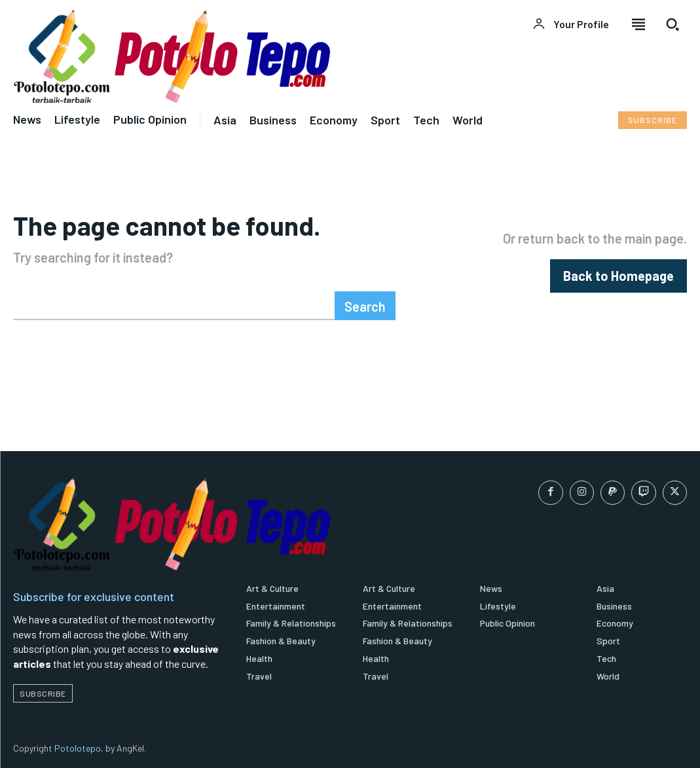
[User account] (571, 24)
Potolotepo (78, 748)
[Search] (365, 306)
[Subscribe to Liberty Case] (653, 120)
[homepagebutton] (618, 276)
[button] (672, 24)
